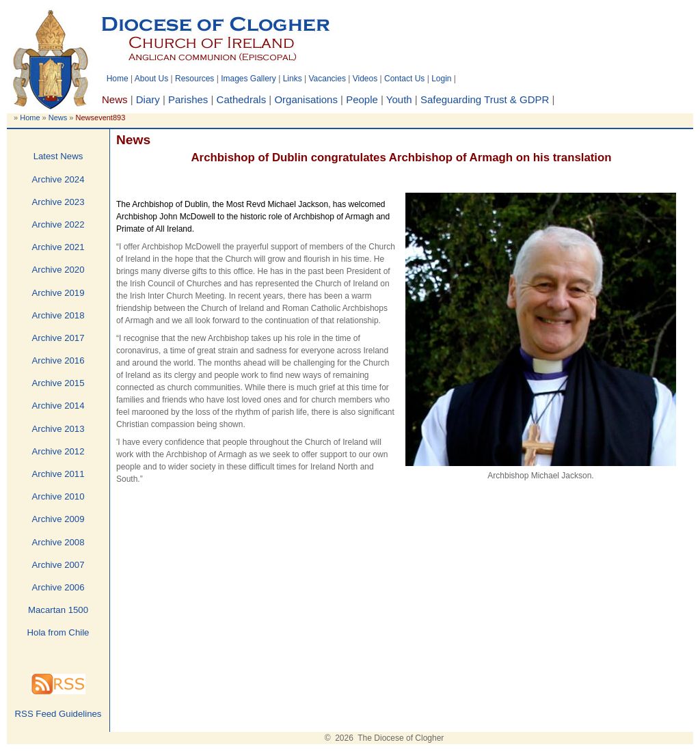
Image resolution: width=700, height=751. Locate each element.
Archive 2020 (58, 270)
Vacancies (327, 79)
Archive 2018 (58, 315)
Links (293, 79)
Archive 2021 (58, 247)
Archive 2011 (58, 474)
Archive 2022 (58, 224)
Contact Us (404, 79)
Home (118, 79)
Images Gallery (248, 79)
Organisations (306, 99)
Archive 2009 (58, 519)
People (362, 99)
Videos (365, 79)
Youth (399, 99)
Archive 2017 (58, 338)
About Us (151, 79)
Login (441, 79)
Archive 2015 (58, 383)
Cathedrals (242, 99)
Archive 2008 (58, 542)
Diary (148, 99)
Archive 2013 (58, 429)
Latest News (58, 156)
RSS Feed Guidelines (58, 714)
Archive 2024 (58, 179)
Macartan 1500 (58, 610)
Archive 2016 (58, 360)
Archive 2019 (58, 293)
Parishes (188, 99)
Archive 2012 (58, 451)
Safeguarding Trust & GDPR (485, 99)
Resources (194, 79)
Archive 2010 (58, 496)
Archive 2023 (58, 202)
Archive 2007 (58, 565)
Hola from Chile (58, 632)
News (58, 118)
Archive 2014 (58, 406)
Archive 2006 (58, 587)
